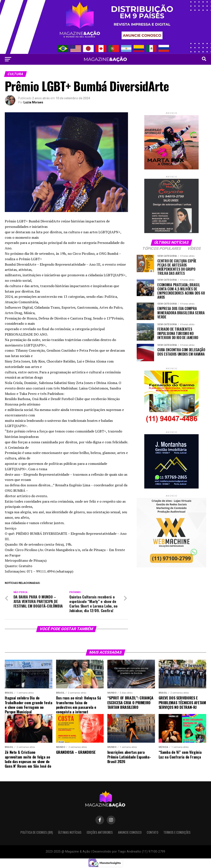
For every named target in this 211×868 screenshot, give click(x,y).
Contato (152, 832)
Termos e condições (177, 832)
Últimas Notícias (70, 832)
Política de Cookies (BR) (37, 832)
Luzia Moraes (33, 102)
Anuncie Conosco (130, 832)
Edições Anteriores (100, 832)
